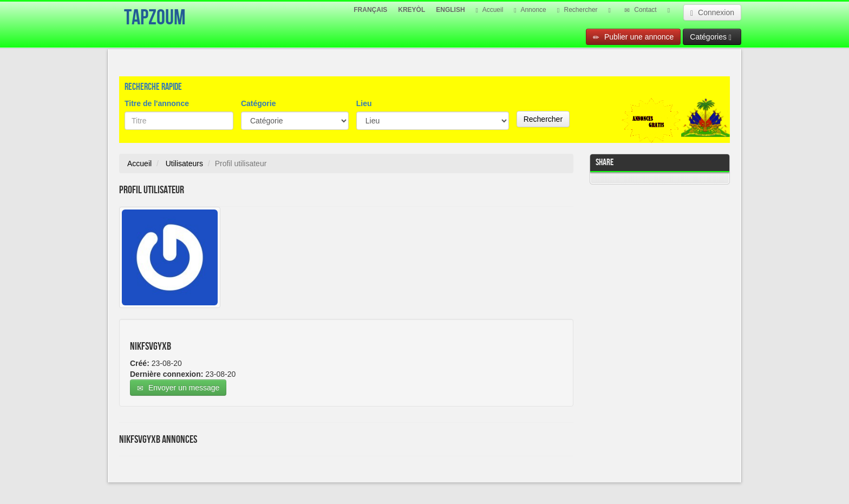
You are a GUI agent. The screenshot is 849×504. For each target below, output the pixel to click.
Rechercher (577, 10)
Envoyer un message (178, 388)
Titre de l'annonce (157, 103)
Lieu (364, 103)
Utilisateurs (184, 163)
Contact (641, 10)
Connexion (712, 13)
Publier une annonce (633, 37)
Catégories (711, 37)
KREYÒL (412, 10)
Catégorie (259, 103)
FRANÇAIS (370, 10)
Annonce (530, 10)
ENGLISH (450, 10)
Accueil (490, 10)
